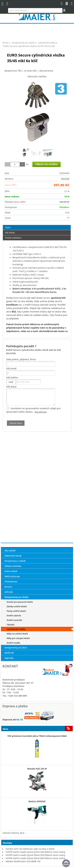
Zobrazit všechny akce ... (15, 833)
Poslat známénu (13, 238)
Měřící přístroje (12, 576)
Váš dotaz (10, 233)
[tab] (37, 225)
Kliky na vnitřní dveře (17, 634)
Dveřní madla (13, 643)
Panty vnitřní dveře (16, 611)
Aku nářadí (10, 551)
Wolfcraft (9, 653)
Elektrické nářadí (13, 556)
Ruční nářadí (11, 571)
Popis (8, 227)
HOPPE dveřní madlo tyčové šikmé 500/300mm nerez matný (35, 855)
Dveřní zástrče (14, 616)
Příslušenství (11, 582)
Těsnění (11, 625)
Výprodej (9, 658)
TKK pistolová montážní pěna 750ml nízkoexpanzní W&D (37, 736)
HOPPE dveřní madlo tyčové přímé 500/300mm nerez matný (36, 852)
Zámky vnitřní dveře (17, 606)
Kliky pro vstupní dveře (18, 638)
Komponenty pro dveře (16, 597)
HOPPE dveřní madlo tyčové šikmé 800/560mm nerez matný (35, 858)
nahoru (66, 863)
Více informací (41, 412)
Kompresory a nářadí (15, 561)
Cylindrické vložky (16, 629)
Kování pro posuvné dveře (20, 602)
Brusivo (8, 587)
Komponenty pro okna (16, 648)
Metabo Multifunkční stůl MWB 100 (23, 861)
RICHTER (65, 179)
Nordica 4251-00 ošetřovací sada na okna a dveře (30, 849)
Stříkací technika (13, 566)
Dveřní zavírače (14, 620)
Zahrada (9, 592)
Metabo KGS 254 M (37, 769)
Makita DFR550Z (37, 801)
